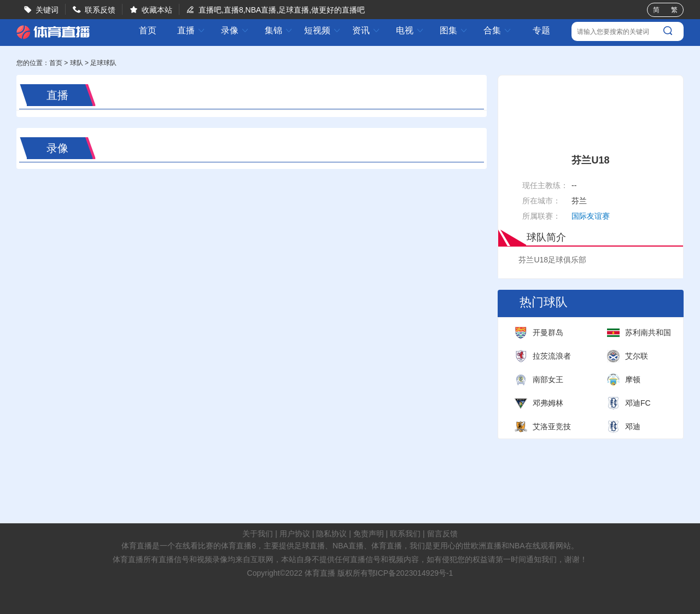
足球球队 (103, 63)
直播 (191, 30)
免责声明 (369, 534)
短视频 (323, 30)
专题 (541, 30)
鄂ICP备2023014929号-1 (411, 573)
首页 (148, 31)
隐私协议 (331, 534)
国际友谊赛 (591, 216)
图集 (454, 30)
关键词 (47, 10)
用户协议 (295, 534)
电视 (410, 30)
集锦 (279, 30)
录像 (235, 30)
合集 (498, 30)
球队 (77, 63)
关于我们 (258, 534)
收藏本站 (157, 10)
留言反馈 (442, 534)
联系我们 (405, 534)
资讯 (366, 30)
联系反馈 (100, 10)
